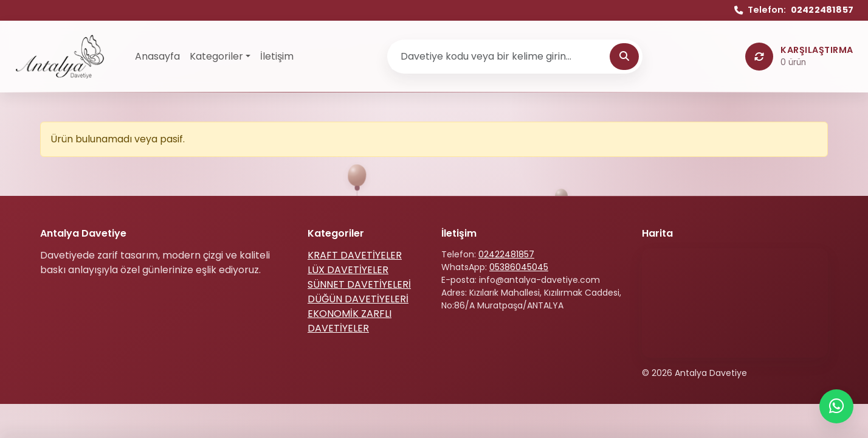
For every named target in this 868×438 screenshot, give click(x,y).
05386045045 (519, 267)
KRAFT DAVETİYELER (355, 255)
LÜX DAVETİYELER (348, 270)
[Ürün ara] (500, 57)
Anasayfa (157, 56)
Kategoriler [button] (216, 56)
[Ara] (624, 57)
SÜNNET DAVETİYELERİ (359, 284)
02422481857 (506, 254)
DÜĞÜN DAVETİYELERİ (358, 299)
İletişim (277, 56)
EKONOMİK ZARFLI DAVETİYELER (350, 321)
